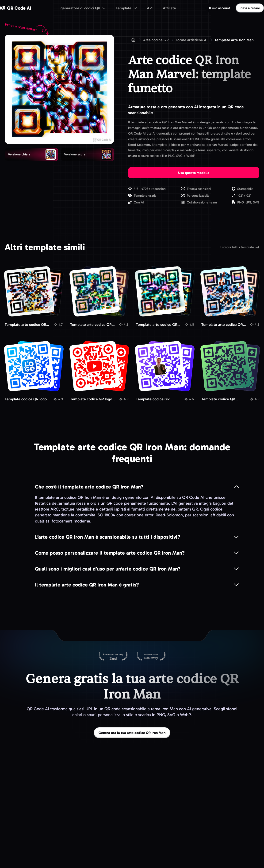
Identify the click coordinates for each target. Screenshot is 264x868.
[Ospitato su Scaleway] (151, 657)
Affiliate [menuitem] (169, 8)
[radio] (31, 154)
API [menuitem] (150, 8)
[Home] (133, 40)
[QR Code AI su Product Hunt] (113, 657)
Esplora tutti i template (240, 247)
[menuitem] (83, 8)
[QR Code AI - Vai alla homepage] (15, 8)
